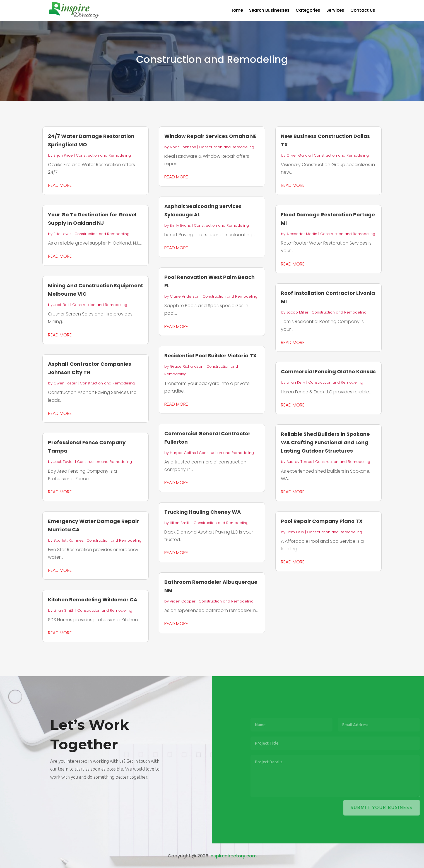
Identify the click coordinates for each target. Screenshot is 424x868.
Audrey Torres (299, 462)
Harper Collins (183, 453)
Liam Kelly (295, 532)
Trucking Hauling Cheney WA (203, 512)
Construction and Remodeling (103, 155)
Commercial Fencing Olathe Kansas (328, 371)
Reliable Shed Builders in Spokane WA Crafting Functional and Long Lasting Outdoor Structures (325, 442)
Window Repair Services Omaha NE (210, 136)
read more (60, 185)
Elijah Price (63, 155)
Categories (308, 11)
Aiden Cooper (183, 601)
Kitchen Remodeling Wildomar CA (93, 600)
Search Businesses (269, 11)
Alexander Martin (302, 234)
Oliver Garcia (299, 155)
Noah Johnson (183, 147)
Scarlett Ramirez (68, 540)
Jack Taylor (64, 462)
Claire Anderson (185, 296)
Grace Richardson (187, 366)
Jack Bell (61, 305)
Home (237, 11)
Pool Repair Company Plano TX (322, 521)
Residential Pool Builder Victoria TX (210, 356)
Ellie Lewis (62, 234)
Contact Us (363, 11)
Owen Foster (65, 383)
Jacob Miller (297, 312)
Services (335, 11)
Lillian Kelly (296, 382)
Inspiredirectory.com (233, 856)
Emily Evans (180, 225)
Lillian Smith (64, 610)
